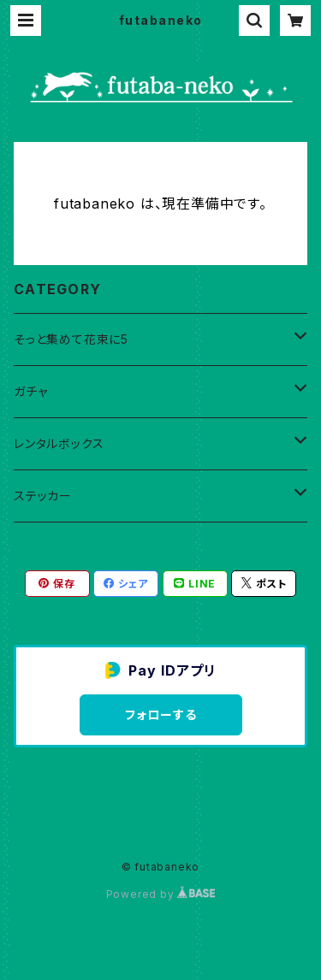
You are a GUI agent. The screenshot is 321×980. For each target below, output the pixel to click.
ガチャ (30, 391)
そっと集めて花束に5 (71, 339)
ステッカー (43, 496)
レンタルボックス (59, 443)
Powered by (161, 894)
